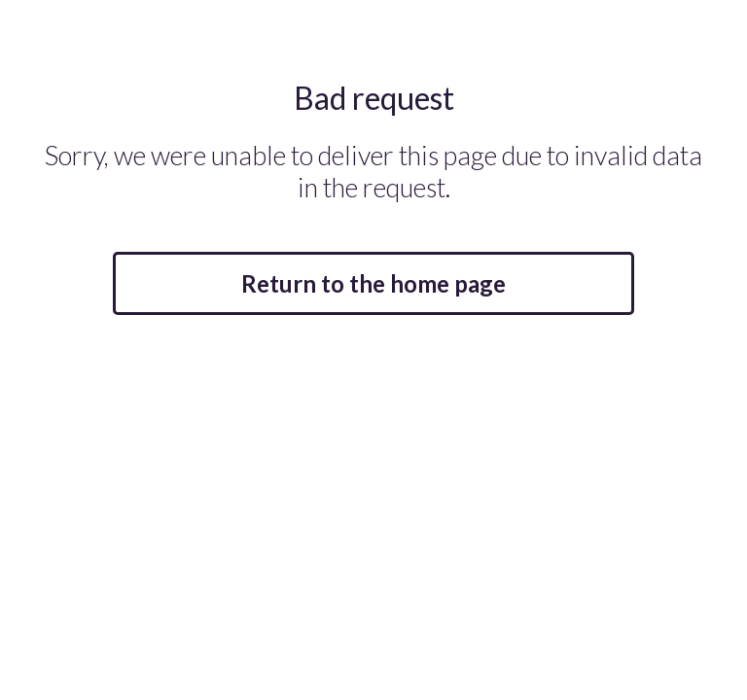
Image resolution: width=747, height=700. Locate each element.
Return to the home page (373, 283)
